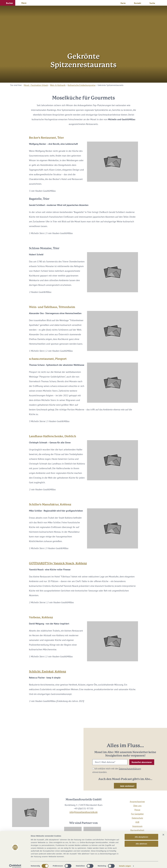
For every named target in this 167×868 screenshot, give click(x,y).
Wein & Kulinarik (58, 85)
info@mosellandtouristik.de (84, 812)
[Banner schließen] (163, 832)
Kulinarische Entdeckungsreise (82, 85)
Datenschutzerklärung (130, 769)
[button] (8, 3)
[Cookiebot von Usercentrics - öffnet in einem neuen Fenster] (15, 863)
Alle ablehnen (141, 841)
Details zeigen (125, 863)
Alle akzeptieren (141, 834)
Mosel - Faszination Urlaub (36, 85)
